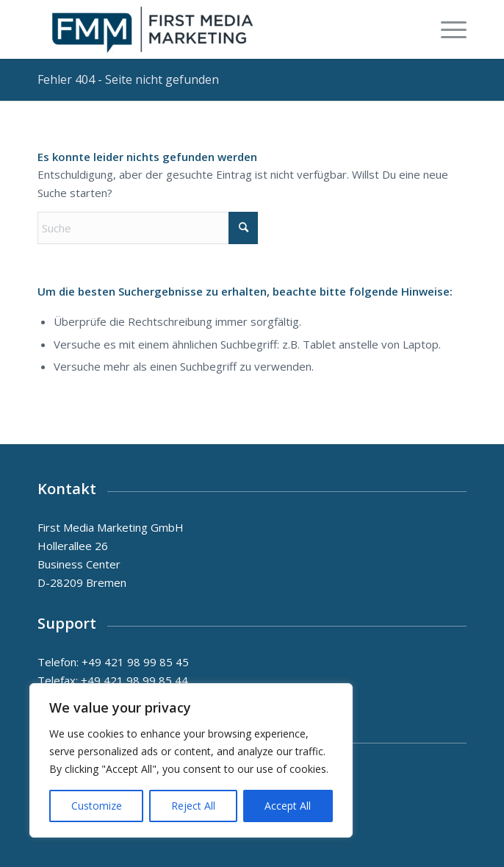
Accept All (288, 806)
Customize (97, 806)
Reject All (193, 806)
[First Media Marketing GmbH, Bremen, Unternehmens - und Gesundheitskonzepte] (209, 29)
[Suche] (148, 228)
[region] (191, 760)
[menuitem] (446, 29)
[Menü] (446, 29)
